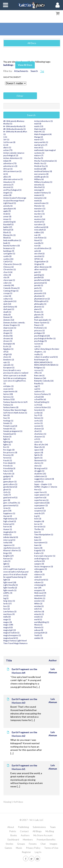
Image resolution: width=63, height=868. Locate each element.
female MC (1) (9, 429)
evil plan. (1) (8, 386)
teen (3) (38, 519)
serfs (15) (38, 421)
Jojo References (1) (12, 548)
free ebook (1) (9, 463)
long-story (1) (9, 601)
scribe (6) (38, 413)
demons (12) (9, 320)
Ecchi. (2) (7, 346)
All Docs (32, 43)
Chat (43, 844)
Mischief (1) (39, 187)
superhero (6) (40, 497)
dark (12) (7, 304)
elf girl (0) (7, 354)
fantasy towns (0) (11, 407)
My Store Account (43, 835)
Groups (21, 844)
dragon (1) (8, 333)
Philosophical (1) (41, 301)
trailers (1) (39, 553)
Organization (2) (41, 261)
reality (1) (38, 354)
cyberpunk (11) (10, 301)
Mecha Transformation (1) (46, 161)
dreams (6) (8, 338)
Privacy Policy (33, 848)
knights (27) (8, 556)
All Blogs (37, 831)
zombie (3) (39, 638)
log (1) (6, 598)
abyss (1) (7, 147)
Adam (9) (7, 161)
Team (53, 827)
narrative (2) (40, 224)
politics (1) (39, 317)
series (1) (38, 423)
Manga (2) (39, 137)
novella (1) (39, 243)
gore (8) (7, 500)
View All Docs (25, 65)
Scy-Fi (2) (38, 415)
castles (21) (8, 259)
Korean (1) (8, 559)
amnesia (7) (8, 185)
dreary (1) (8, 341)
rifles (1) (38, 373)
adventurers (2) (10, 166)
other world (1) (41, 269)
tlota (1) (38, 537)
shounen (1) (40, 437)
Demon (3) (8, 317)
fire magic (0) (9, 450)
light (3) (7, 580)
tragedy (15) (40, 550)
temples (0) (39, 521)
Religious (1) (40, 368)
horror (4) (8, 527)
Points (13, 831)
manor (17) (39, 139)
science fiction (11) (43, 407)
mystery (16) (40, 219)
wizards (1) (39, 614)
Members (28, 839)
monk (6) (38, 201)
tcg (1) (37, 516)
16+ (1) (6, 139)
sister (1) (38, 442)
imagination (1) (10, 532)
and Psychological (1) (12, 190)
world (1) (38, 619)
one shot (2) (39, 253)
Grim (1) (7, 508)
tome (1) (38, 540)
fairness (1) (8, 397)
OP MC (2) (39, 259)
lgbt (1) (6, 564)
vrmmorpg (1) (40, 585)
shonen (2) (39, 429)
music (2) (38, 216)
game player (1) (10, 482)
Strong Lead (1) (41, 468)
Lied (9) (7, 566)
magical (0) (8, 627)
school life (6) (40, 399)
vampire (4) (39, 564)
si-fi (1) (37, 439)
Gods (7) (7, 495)
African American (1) (12, 171)
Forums (33, 844)
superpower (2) (41, 505)
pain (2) (37, 272)
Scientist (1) (39, 410)
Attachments (21, 71)
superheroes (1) (41, 500)
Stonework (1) (40, 460)
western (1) (39, 601)
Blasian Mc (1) (9, 235)
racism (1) (39, 344)
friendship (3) (9, 468)
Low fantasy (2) (10, 611)
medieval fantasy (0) (43, 171)
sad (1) (37, 389)
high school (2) (10, 521)
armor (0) (7, 216)
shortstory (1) (40, 434)
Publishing (23, 827)
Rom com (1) (39, 375)
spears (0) (39, 452)
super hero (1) (40, 492)
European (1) (9, 368)
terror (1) (38, 524)
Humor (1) (8, 529)
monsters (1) (40, 208)
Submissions (39, 827)
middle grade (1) (41, 177)
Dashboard (13, 839)
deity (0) (7, 315)
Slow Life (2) (39, 447)
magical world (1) (11, 638)
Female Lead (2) (10, 426)
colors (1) (7, 283)
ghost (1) (7, 489)
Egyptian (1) (8, 349)
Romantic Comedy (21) (44, 381)
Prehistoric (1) (40, 328)
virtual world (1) (41, 580)
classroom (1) (9, 280)
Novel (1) (38, 240)
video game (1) (41, 569)
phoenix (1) (39, 307)
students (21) (40, 474)
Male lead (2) (40, 129)
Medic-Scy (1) (40, 163)
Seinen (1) (39, 418)
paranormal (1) (41, 283)
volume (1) (39, 582)
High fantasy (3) (10, 519)
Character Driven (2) (12, 264)
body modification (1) (12, 240)
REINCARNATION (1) (43, 362)
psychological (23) (42, 336)
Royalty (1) (39, 383)
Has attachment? (12, 77)
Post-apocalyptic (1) (43, 320)
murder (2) (39, 211)
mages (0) (8, 622)
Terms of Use (51, 848)
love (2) (7, 609)
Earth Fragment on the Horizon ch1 (24, 767)
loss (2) (6, 606)
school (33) (39, 397)
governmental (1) (11, 505)
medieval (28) (40, 169)
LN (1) (6, 596)
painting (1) (39, 275)
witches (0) (39, 611)
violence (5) (39, 574)
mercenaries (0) (41, 174)
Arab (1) (7, 214)
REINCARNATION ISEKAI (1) (46, 365)
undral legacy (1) (42, 559)
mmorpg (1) (39, 190)
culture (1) (8, 299)
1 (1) (5, 137)
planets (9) (39, 315)
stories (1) (39, 463)
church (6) (8, 272)
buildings (8, 65)
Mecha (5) (39, 158)
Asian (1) (7, 219)
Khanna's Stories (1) (12, 550)
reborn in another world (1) (46, 357)
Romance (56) (40, 378)
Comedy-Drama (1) (12, 288)
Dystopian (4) (9, 344)
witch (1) (38, 609)
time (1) (38, 532)
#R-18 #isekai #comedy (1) (15, 129)
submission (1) (41, 476)
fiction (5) (7, 437)
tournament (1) (41, 542)
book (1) (7, 243)
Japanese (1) (9, 545)
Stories (9, 844)
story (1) (38, 466)
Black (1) (7, 232)
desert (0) (8, 330)
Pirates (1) (39, 312)
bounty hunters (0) (12, 246)
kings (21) (8, 553)
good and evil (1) (10, 497)
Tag (42, 71)
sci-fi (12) (38, 405)
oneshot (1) (39, 256)
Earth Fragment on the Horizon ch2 (24, 734)
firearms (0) (8, 455)
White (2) (38, 604)
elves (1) (7, 357)
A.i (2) (6, 145)
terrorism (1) (40, 527)
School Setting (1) (42, 402)
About (11, 827)
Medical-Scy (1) (41, 166)
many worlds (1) (41, 142)
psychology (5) (40, 341)
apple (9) (7, 211)
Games (8, 848)
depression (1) (10, 328)
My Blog (50, 831)
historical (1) (9, 524)
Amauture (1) (9, 182)
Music (19, 848)
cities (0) (7, 275)
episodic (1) (8, 365)
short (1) (38, 431)
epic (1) (7, 362)
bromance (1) (9, 248)
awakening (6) (9, 222)
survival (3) (39, 508)
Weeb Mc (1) (40, 598)
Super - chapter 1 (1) (43, 484)
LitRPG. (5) (8, 593)
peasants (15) (40, 293)
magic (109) (8, 625)
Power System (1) (42, 323)
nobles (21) (39, 232)
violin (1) (38, 577)
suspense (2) (40, 511)
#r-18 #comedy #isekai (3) (14, 126)
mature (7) (39, 155)
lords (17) (7, 604)
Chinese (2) (8, 267)
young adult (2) (41, 633)
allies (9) (7, 177)
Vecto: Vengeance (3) (44, 566)
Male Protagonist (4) (43, 134)
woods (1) (38, 617)
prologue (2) (39, 333)
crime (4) (7, 296)
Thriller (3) (39, 529)
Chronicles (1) (10, 269)
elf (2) (6, 352)
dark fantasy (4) (10, 307)
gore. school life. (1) (12, 503)
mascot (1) (39, 147)
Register (26, 852)
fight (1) (7, 439)
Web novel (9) (40, 593)
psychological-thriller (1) (45, 338)
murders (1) (39, 214)
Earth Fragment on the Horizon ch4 (24, 671)
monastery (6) (40, 198)
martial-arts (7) (41, 145)
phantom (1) (39, 296)
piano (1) (38, 309)
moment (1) (39, 195)
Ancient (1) (8, 187)
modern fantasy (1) (43, 193)
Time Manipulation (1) (44, 534)
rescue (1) (39, 370)
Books (14, 835)
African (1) (8, 169)
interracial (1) (9, 540)
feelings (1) (8, 421)
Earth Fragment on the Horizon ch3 (24, 701)
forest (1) (7, 458)
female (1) (8, 423)
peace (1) (38, 291)
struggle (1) (39, 471)
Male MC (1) (39, 132)
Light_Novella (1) (11, 585)
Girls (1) (7, 492)
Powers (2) (39, 325)
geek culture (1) (10, 484)
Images (53, 844)
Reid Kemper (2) (41, 360)
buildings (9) (9, 251)
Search (34, 71)
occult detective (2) (43, 248)
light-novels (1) (10, 590)
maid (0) (38, 124)
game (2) (7, 479)
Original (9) (39, 264)
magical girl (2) (10, 630)
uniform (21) (40, 561)
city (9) (6, 277)
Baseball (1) (8, 224)
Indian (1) (7, 534)
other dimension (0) (43, 267)
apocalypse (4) (10, 208)
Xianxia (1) (39, 627)
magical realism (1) (11, 633)
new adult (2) (40, 230)
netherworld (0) (41, 227)
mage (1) (7, 619)
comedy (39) (9, 285)
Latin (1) (7, 561)
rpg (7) (37, 386)
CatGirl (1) (8, 261)
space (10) (39, 450)
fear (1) (7, 418)
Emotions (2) (9, 360)
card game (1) (9, 253)
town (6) (38, 545)
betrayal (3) (8, 230)
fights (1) (7, 444)
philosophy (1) (40, 304)
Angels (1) (8, 193)
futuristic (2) (9, 474)
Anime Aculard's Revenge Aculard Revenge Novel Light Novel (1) (15, 200)
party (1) (38, 288)
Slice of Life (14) (41, 444)
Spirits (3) (38, 455)
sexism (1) (39, 426)
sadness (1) (39, 391)
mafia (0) (7, 617)
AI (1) (6, 174)
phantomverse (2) (42, 299)
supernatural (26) (42, 503)
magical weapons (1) (12, 635)
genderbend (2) (10, 487)
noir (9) (37, 235)
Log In (38, 852)
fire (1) (6, 447)
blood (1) (7, 238)
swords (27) (39, 513)
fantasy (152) (9, 399)
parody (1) (39, 285)
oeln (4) (38, 251)
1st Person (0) (9, 142)
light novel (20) (10, 582)
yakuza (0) (39, 630)
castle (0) (7, 256)
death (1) (7, 312)
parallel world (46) (42, 280)
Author (53, 660)
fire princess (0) (10, 452)
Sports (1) (38, 458)
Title (9, 660)
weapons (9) (40, 590)
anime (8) (7, 195)
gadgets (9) (8, 476)
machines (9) (9, 614)
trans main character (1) (45, 556)
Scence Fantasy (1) (43, 394)
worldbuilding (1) (42, 622)
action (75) (8, 150)
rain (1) (37, 346)
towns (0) (38, 548)
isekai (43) (8, 542)
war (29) (38, 588)
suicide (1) (39, 482)
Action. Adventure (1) (13, 158)
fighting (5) (8, 442)
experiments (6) (10, 391)
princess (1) (39, 330)
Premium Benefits (46, 839)
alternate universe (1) (13, 179)
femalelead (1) (10, 434)
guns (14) (7, 511)
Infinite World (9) (11, 537)
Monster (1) (39, 206)
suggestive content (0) (44, 479)
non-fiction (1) (40, 238)
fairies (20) (8, 394)
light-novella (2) (10, 588)
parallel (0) (39, 277)
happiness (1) (9, 513)
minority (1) (39, 185)
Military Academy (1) (43, 182)
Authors (25, 835)
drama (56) (8, 336)
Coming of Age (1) (11, 291)
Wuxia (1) (38, 625)
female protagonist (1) (13, 431)
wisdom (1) (39, 606)
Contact (24, 831)
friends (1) (8, 466)
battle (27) (8, 227)
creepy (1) (8, 293)
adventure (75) (10, 163)
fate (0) (6, 415)
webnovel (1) (40, 596)
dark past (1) (9, 309)
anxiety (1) (8, 206)
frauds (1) (8, 460)
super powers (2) (42, 495)
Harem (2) (8, 516)
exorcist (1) (8, 389)
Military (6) (39, 179)
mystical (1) (39, 222)
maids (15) (39, 126)
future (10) (8, 471)
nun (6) (37, 246)
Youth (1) (38, 635)
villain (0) (38, 572)
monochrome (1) (41, 203)
